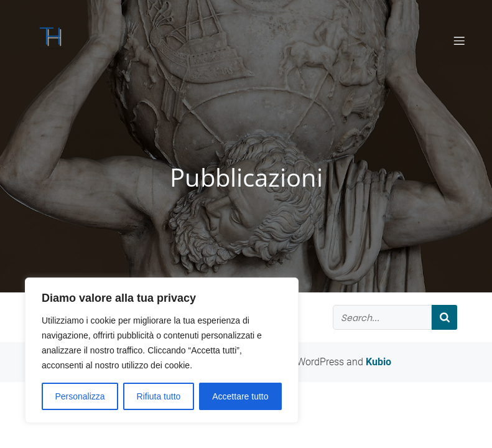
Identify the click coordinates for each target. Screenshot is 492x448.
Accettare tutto (240, 396)
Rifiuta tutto (159, 396)
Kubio (378, 362)
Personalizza (80, 396)
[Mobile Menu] (460, 40)
